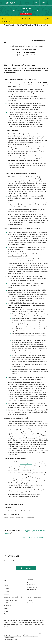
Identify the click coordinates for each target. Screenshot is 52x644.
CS (37, 3)
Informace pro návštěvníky (11, 601)
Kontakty (6, 594)
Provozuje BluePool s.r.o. (10, 640)
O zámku (29, 601)
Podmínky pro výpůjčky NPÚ (31, 636)
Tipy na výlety (8, 615)
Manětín (26, 8)
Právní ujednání (8, 635)
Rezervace (7, 609)
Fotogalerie (30, 604)
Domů (5, 581)
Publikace (6, 589)
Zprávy (6, 586)
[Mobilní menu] (44, 3)
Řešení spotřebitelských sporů (39, 635)
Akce (5, 584)
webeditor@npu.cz (9, 638)
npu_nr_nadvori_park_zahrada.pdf (35, 538)
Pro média (7, 592)
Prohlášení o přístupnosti (21, 635)
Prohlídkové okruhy (9, 604)
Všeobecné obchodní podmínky (13, 636)
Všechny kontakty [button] (26, 569)
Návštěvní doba (8, 606)
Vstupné (6, 612)
